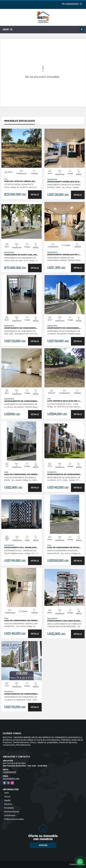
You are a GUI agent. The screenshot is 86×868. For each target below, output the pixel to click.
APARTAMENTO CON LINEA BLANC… (64, 621)
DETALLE (35, 195)
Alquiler (7, 800)
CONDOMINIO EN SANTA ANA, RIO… (21, 255)
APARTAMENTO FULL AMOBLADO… (21, 548)
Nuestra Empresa (12, 812)
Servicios (8, 804)
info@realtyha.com (11, 779)
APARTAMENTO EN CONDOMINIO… (21, 328)
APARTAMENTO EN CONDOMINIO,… (64, 328)
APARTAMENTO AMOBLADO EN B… (64, 182)
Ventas (7, 797)
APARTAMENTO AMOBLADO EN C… (64, 255)
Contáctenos (10, 815)
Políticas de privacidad (14, 819)
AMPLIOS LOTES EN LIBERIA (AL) (20, 181)
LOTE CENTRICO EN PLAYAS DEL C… (64, 401)
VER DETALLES (22, 148)
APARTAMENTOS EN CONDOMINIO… (21, 401)
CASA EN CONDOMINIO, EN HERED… (21, 474)
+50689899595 (72, 4)
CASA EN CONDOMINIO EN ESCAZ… (64, 548)
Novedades (9, 808)
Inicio (6, 793)
